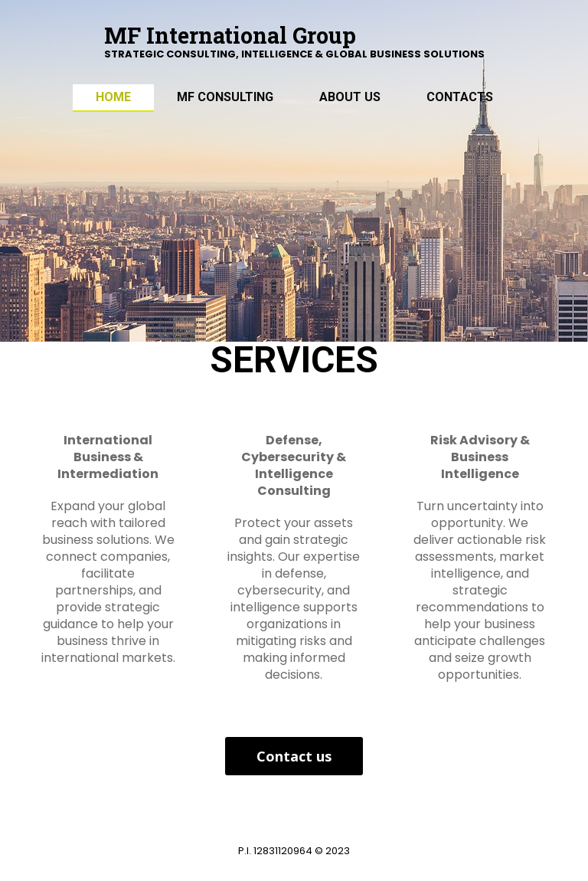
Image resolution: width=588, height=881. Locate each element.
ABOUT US (350, 97)
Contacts (460, 97)
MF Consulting (225, 97)
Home (113, 97)
